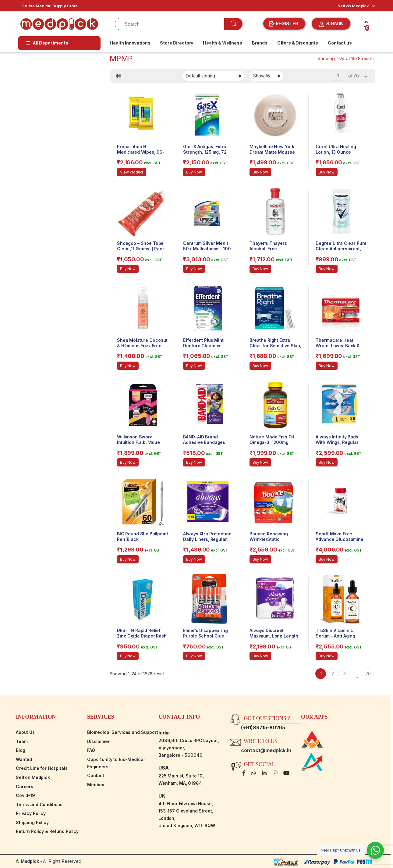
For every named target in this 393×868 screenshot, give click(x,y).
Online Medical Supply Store (50, 6)
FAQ (91, 750)
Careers (25, 786)
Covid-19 (25, 795)
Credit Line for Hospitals (42, 768)
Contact (96, 775)
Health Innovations (130, 43)
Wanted (24, 759)
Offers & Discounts (298, 43)
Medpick (30, 861)
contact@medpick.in (266, 750)
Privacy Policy (31, 813)
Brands (260, 43)
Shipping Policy (32, 822)
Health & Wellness (223, 43)
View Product (132, 172)
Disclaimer (98, 741)
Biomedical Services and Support (123, 732)
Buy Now (194, 172)
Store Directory (177, 43)
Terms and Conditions (39, 804)
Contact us (340, 43)
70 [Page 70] (368, 674)
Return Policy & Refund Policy (47, 831)
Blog (20, 750)
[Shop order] (213, 76)
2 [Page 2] (333, 674)
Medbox (96, 785)
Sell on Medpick (353, 6)
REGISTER (284, 24)
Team (22, 741)
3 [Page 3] (345, 674)
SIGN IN (331, 24)
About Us (25, 732)
